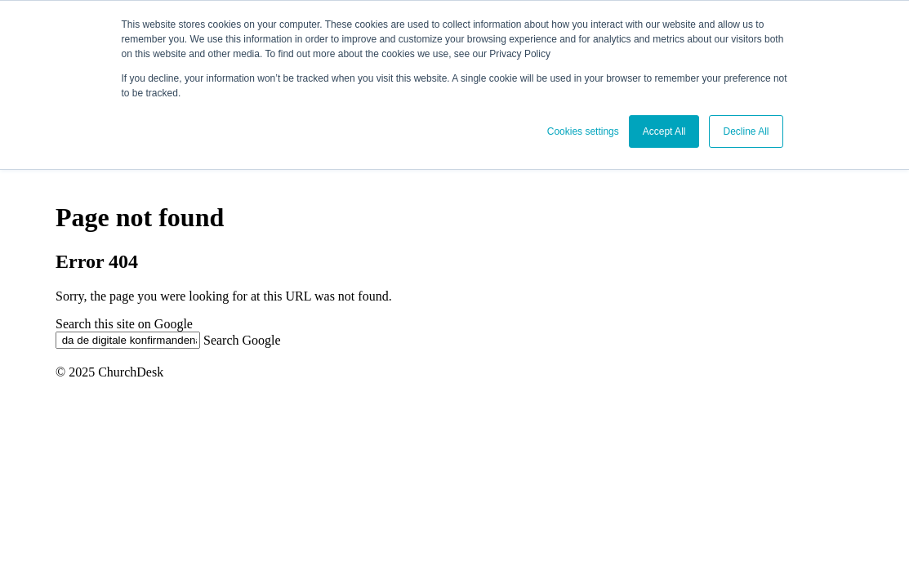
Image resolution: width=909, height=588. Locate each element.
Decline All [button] (746, 131)
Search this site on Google (124, 324)
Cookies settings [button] (583, 131)
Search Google (242, 339)
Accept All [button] (664, 131)
